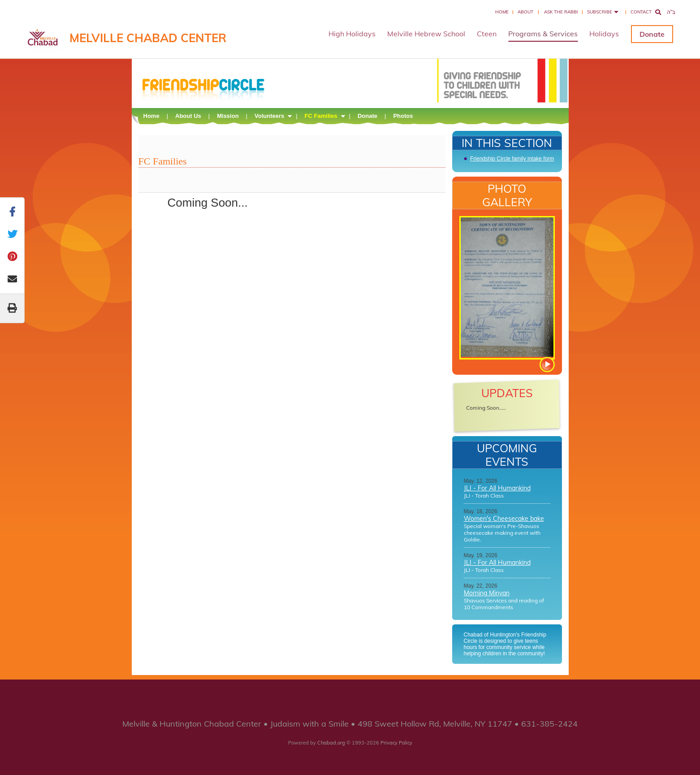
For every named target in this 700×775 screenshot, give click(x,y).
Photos (403, 116)
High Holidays (352, 34)
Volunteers (269, 116)
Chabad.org (331, 743)
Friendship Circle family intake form (512, 159)
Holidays (604, 34)
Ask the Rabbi (561, 12)
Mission (228, 116)
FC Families (321, 116)
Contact (641, 12)
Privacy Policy (396, 743)
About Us (188, 116)
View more (547, 364)
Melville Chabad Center (148, 38)
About (525, 12)
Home (502, 12)
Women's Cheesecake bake (504, 519)
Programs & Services (543, 34)
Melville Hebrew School (426, 34)
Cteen (487, 34)
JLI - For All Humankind (497, 488)
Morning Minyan (487, 593)
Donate (652, 34)
